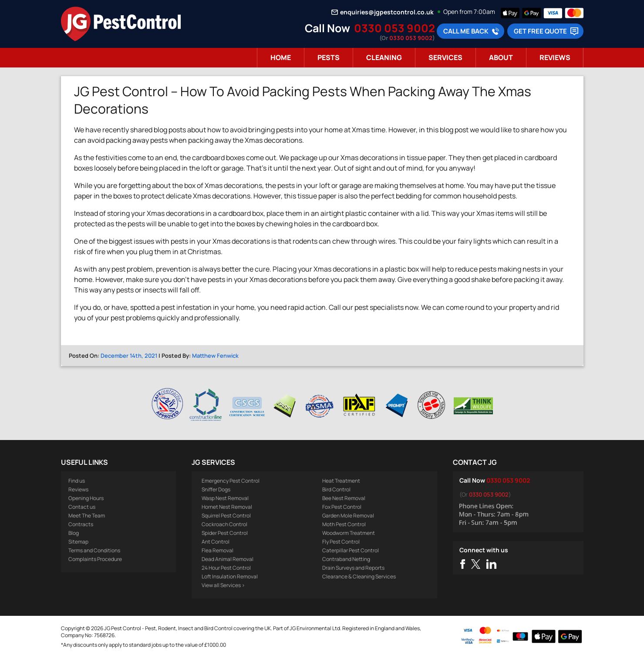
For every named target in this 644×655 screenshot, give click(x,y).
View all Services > (223, 585)
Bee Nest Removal (344, 498)
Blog (74, 533)
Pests (329, 57)
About (501, 57)
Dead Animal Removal (228, 559)
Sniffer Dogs (216, 489)
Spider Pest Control (225, 533)
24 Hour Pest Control (226, 568)
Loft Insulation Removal (230, 576)
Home (281, 57)
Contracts (81, 524)
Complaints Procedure (95, 559)
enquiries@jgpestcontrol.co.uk (387, 12)
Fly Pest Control (341, 542)
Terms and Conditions (94, 550)
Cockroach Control (224, 524)
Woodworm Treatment (349, 533)
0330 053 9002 (394, 28)
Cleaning (384, 57)
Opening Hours (86, 498)
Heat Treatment (341, 481)
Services (445, 57)
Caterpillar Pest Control (351, 550)
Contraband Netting (346, 559)
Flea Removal (217, 550)
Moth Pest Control (344, 524)
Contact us (82, 507)
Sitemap (78, 542)
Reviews (555, 57)
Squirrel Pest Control (226, 516)
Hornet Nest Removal (227, 507)
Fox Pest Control (342, 507)
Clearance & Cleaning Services (359, 576)
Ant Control (216, 542)
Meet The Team (87, 516)
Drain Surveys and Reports (353, 568)
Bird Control (336, 489)
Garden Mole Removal (348, 516)
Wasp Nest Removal (225, 498)
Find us (77, 481)
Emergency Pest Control (231, 481)
